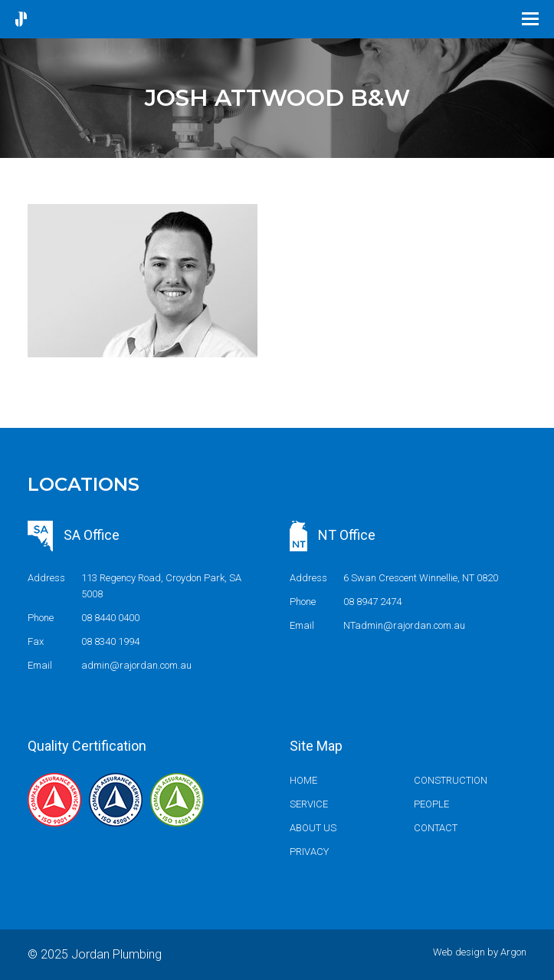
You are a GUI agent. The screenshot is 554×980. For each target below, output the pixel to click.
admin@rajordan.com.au (136, 665)
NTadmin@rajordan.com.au (404, 625)
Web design (459, 952)
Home (303, 780)
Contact (436, 828)
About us (313, 828)
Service (309, 804)
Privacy (309, 852)
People (431, 804)
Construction (451, 780)
